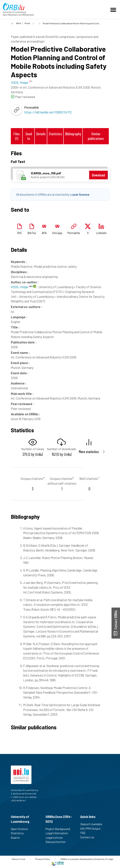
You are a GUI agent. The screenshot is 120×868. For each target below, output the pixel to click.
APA (44, 233)
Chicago (57, 233)
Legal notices (56, 838)
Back (19, 23)
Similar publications (96, 136)
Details (41, 134)
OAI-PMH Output (92, 829)
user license (81, 194)
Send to (29, 136)
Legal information (58, 833)
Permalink (74, 233)
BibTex (32, 233)
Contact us (89, 837)
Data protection (57, 842)
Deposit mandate (93, 824)
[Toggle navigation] (114, 9)
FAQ (84, 833)
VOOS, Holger (22, 287)
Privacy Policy (43, 859)
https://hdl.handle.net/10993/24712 (48, 112)
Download (98, 175)
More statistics (89, 452)
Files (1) (17, 136)
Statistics (55, 134)
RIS (19, 233)
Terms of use (18, 859)
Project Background (59, 829)
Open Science (21, 829)
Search (17, 838)
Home (27, 23)
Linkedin (101, 233)
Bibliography (73, 134)
